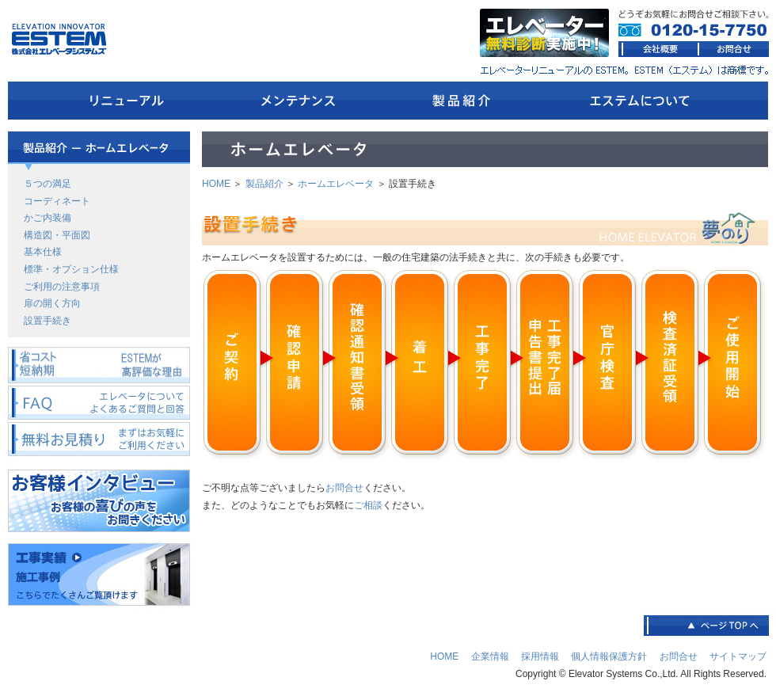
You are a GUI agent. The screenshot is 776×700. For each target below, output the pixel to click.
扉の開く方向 (52, 303)
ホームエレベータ (336, 184)
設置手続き (48, 321)
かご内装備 (48, 218)
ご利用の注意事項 (62, 287)
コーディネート (57, 201)
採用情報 (540, 656)
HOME (216, 184)
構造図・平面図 (57, 235)
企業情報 (490, 656)
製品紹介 (264, 184)
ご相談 (368, 505)
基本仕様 (43, 252)
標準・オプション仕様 (71, 269)
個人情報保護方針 (609, 656)
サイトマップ (738, 656)
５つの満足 (48, 184)
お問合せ (344, 488)
